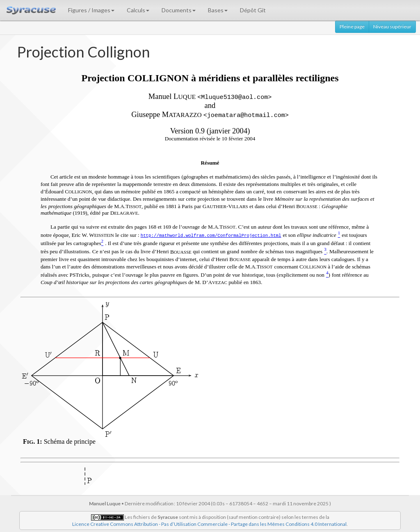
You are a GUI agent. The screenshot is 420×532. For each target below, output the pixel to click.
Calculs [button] (138, 10)
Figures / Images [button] (91, 10)
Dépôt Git (253, 10)
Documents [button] (179, 10)
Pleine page (352, 26)
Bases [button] (218, 10)
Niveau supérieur (392, 26)
